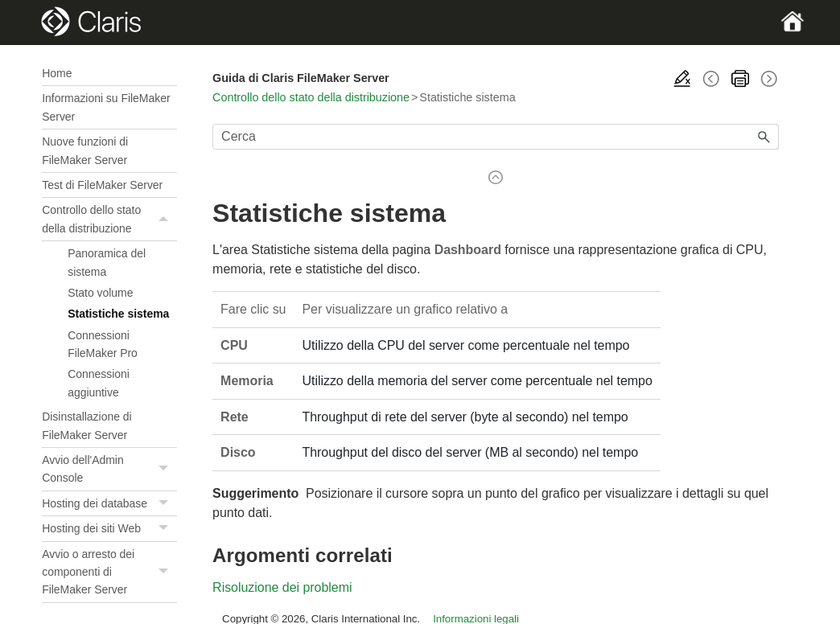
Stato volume (100, 293)
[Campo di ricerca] (496, 137)
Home (57, 73)
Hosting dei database (109, 504)
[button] (166, 219)
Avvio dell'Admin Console (109, 469)
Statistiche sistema (118, 314)
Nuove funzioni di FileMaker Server (85, 150)
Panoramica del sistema (107, 262)
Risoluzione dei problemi (282, 587)
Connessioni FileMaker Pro (103, 344)
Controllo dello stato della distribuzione (109, 219)
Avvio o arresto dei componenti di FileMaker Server (109, 572)
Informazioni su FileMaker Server (106, 107)
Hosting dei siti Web (109, 529)
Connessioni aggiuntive (99, 383)
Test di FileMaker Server (102, 185)
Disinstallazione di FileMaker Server (86, 425)
